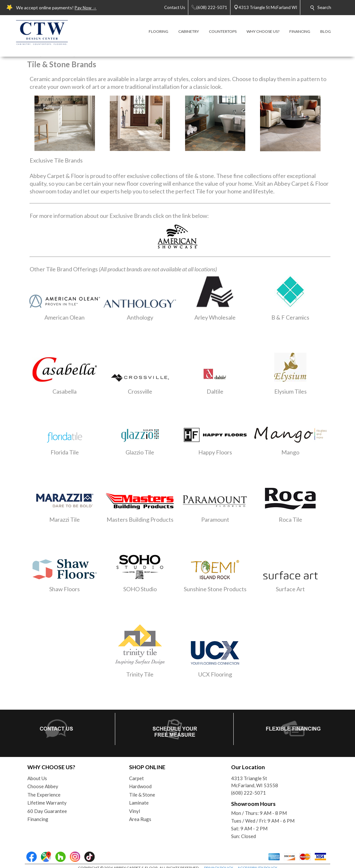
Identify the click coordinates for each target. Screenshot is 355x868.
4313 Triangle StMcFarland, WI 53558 (255, 782)
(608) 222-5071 (248, 793)
